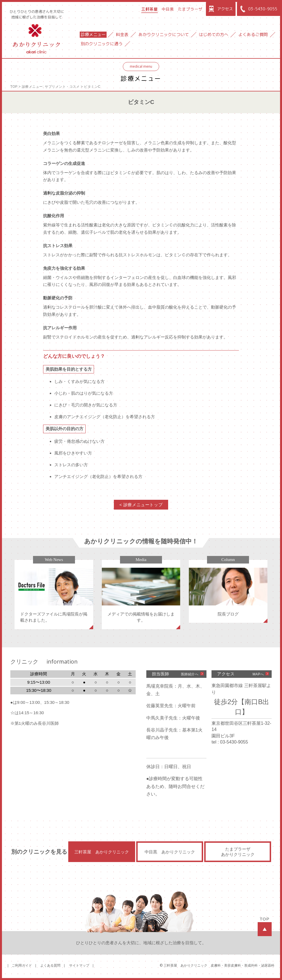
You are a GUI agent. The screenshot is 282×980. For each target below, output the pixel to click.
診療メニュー (93, 35)
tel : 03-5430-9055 (230, 742)
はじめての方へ (214, 35)
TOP (14, 87)
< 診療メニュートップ (141, 505)
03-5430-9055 (258, 9)
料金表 (122, 35)
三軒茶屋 (150, 9)
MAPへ (258, 674)
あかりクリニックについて (164, 35)
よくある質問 (50, 965)
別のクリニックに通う (102, 44)
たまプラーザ (190, 9)
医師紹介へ (190, 674)
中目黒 (168, 9)
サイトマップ (79, 965)
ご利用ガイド (22, 965)
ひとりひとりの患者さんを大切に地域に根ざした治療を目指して (37, 14)
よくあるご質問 (253, 35)
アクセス (220, 9)
